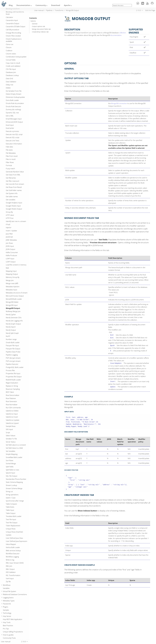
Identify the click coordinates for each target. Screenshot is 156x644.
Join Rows (9, 243)
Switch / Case (11, 498)
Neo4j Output (11, 330)
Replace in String (12, 386)
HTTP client (10, 215)
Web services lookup (13, 550)
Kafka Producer (11, 255)
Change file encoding (13, 33)
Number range (11, 339)
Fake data (9, 147)
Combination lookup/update (16, 57)
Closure (9, 47)
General (35, 24)
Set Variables (11, 451)
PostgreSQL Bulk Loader (15, 367)
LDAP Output (11, 262)
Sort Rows (10, 460)
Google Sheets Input (13, 206)
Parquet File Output (13, 349)
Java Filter (9, 234)
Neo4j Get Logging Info (14, 321)
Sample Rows (11, 426)
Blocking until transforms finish (15, 13)
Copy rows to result (13, 63)
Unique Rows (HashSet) (14, 532)
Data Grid (9, 78)
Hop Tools (7, 622)
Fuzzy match (10, 169)
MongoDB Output (13, 308)
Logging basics (8, 598)
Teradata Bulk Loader (14, 516)
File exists (9, 150)
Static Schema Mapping (14, 482)
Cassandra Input (12, 20)
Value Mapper (11, 544)
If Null (8, 224)
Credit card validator (13, 66)
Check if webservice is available (14, 40)
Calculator (9, 17)
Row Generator (11, 401)
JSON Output (11, 249)
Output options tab (38, 26)
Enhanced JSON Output (14, 122)
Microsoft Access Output (15, 296)
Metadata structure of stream (17, 293)
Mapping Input (11, 271)
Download (56, 5)
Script (8, 432)
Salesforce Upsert (12, 423)
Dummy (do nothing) (13, 109)
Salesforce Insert (12, 417)
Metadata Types (9, 601)
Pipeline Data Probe (13, 352)
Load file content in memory (16, 265)
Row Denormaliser (13, 395)
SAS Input (9, 429)
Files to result (11, 159)
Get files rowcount (13, 181)
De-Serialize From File (14, 91)
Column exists (11, 54)
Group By (9, 212)
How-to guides (8, 635)
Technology (7, 613)
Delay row (9, 85)
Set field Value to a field (14, 448)
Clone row (10, 44)
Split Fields (10, 467)
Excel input (10, 125)
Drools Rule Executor (13, 106)
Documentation (23, 5)
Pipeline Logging (12, 355)
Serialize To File (11, 439)
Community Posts (9, 638)
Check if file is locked (13, 36)
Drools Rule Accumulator (15, 103)
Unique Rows (11, 529)
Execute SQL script (13, 137)
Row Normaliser (12, 405)
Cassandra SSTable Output (16, 26)
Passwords (7, 604)
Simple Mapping (12, 454)
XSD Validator (11, 572)
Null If (8, 336)
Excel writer (10, 128)
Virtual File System (9, 591)
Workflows (7, 585)
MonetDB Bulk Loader (14, 299)
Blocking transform (13, 9)
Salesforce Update (13, 420)
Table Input (10, 510)
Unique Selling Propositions (13, 632)
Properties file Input (13, 373)
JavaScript (9, 237)
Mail (7, 268)
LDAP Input (10, 259)
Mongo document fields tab (41, 29)
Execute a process (12, 131)
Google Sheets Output (14, 209)
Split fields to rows (12, 470)
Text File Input (11, 519)
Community (41, 5)
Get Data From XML (13, 175)
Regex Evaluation (12, 383)
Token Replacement (13, 526)
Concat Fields (11, 60)
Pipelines (49, 10)
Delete (8, 88)
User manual (39, 10)
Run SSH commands (13, 408)
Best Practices (8, 625)
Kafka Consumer (12, 252)
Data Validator (11, 82)
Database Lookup (12, 75)
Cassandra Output (13, 23)
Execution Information (14, 144)
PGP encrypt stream (13, 361)
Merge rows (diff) (12, 283)
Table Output (11, 513)
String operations (12, 495)
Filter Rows (10, 162)
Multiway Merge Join (13, 311)
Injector (9, 227)
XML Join (9, 566)
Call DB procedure (12, 30)
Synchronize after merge (15, 501)
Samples (6, 610)
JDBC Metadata (11, 240)
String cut (9, 491)
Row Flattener (11, 398)
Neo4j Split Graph (12, 333)
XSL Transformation (13, 575)
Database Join (11, 72)
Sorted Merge (11, 463)
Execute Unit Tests (13, 141)
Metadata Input (11, 290)
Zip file (8, 581)
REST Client (10, 392)
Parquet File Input (12, 345)
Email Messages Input (14, 119)
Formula (9, 165)
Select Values (11, 436)
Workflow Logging (12, 557)
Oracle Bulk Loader (13, 342)
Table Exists (10, 507)
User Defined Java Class (14, 538)
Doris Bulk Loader (12, 100)
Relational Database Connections (15, 594)
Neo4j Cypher (11, 314)
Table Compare (11, 504)
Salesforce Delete (12, 411)
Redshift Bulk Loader (13, 380)
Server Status (11, 442)
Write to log (10, 560)
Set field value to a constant (16, 445)
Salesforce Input (12, 414)
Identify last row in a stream (16, 221)
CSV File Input (11, 69)
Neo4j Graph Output (13, 324)
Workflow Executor (13, 554)
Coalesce (9, 50)
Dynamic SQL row (12, 113)
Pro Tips (6, 629)
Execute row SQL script (14, 134)
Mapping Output (12, 274)
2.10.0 (139, 10)
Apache (67, 5)
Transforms (59, 10)
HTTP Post (10, 218)
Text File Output (12, 523)
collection (122, 33)
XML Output (10, 569)
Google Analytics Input (14, 203)
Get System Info (12, 193)
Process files (10, 370)
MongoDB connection (119, 103)
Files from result (12, 156)
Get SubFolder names (14, 190)
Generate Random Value (15, 172)
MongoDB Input (12, 305)
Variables (6, 588)
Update (9, 535)
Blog (11, 5)
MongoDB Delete (12, 302)
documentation (116, 35)
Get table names (12, 196)
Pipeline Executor (12, 364)
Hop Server (7, 616)
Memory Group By (13, 277)
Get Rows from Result (14, 187)
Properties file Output (14, 377)
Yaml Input (10, 578)
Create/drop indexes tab (40, 32)
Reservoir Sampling (13, 389)
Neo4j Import (11, 327)
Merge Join (10, 280)
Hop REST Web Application (13, 619)
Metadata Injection (13, 287)
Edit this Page (150, 10)
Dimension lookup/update (15, 97)
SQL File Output (12, 476)
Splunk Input (10, 473)
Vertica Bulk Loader (13, 547)
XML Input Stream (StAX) (15, 563)
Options (33, 21)
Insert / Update (11, 231)
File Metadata (11, 153)
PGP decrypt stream (13, 358)
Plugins (6, 607)
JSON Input (10, 246)
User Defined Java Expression (17, 541)
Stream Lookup (11, 485)
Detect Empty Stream (14, 94)
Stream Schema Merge (14, 488)
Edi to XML (10, 116)
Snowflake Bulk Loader (14, 457)
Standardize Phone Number (16, 479)
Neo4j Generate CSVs (14, 318)
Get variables (11, 200)
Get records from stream (15, 184)
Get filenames (11, 178)
